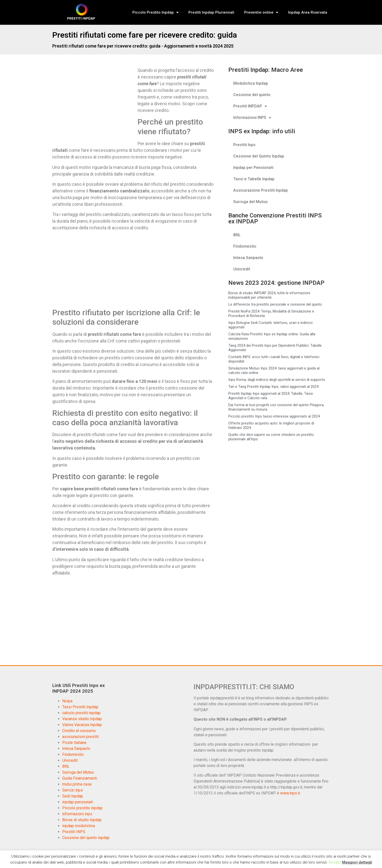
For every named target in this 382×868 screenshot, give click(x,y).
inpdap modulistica (79, 826)
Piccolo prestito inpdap (82, 808)
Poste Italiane (74, 743)
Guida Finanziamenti (80, 778)
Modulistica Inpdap (251, 83)
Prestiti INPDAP (250, 106)
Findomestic (245, 246)
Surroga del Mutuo (250, 202)
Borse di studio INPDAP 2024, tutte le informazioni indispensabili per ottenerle (269, 295)
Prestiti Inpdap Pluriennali (211, 12)
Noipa (67, 701)
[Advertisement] (94, 104)
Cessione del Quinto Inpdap (259, 156)
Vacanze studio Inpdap (82, 719)
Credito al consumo (79, 731)
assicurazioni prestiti (80, 737)
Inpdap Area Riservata (308, 12)
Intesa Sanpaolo (248, 258)
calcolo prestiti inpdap (81, 713)
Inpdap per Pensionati (253, 168)
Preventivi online (261, 13)
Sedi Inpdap (73, 796)
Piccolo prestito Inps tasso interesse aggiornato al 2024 (274, 416)
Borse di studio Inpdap (82, 820)
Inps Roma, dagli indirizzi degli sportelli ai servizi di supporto (277, 380)
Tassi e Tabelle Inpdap (254, 179)
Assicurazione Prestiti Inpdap (261, 190)
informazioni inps (77, 814)
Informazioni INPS (252, 118)
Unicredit (242, 269)
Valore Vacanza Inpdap (82, 725)
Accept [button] (335, 862)
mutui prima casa (77, 784)
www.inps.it (290, 793)
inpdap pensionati (78, 802)
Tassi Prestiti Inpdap (80, 707)
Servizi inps (73, 790)
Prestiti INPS (74, 832)
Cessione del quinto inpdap (86, 838)
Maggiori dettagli (357, 862)
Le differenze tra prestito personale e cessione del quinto (275, 304)
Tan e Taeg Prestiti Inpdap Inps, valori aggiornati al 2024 (273, 387)
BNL (237, 235)
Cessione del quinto (252, 95)
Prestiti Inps (244, 145)
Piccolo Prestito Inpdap (155, 13)
